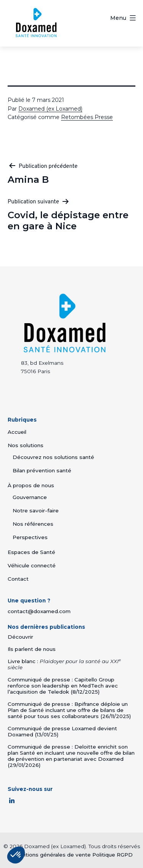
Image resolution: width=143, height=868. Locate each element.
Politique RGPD (112, 854)
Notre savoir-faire (36, 510)
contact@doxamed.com (39, 611)
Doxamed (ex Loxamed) (50, 109)
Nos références (33, 524)
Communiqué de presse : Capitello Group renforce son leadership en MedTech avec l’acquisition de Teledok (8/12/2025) (63, 686)
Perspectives (30, 537)
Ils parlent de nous (32, 649)
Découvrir (20, 637)
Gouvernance (30, 497)
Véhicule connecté (32, 565)
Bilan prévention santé (42, 470)
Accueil (17, 432)
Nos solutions (26, 445)
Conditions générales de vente (51, 854)
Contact (18, 579)
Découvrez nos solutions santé (53, 457)
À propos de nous (31, 485)
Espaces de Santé (31, 552)
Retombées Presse (87, 117)
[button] (16, 855)
